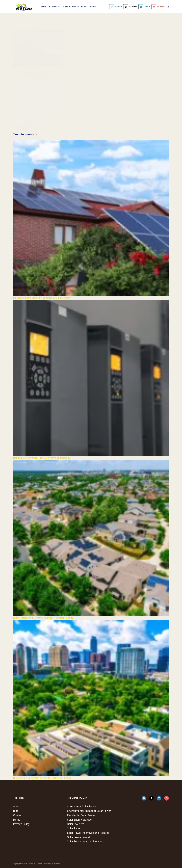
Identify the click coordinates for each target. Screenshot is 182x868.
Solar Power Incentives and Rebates (88, 833)
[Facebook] (116, 7)
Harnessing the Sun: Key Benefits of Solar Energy (42, 298)
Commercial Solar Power (82, 807)
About (84, 7)
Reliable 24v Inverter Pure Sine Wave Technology (42, 458)
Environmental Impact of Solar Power (89, 811)
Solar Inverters (76, 824)
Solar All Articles (71, 7)
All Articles (55, 7)
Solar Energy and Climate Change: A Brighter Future (43, 618)
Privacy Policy (21, 824)
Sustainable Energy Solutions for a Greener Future (42, 778)
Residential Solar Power (81, 815)
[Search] (168, 7)
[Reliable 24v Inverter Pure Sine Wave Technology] (91, 378)
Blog (16, 811)
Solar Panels (74, 828)
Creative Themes (53, 864)
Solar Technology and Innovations (87, 842)
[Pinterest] (158, 7)
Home (43, 7)
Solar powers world (78, 837)
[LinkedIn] (144, 7)
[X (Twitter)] (130, 7)
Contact (93, 7)
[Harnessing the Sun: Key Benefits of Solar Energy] (91, 218)
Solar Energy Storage (79, 820)
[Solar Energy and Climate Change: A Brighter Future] (91, 538)
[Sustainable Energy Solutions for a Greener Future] (91, 698)
